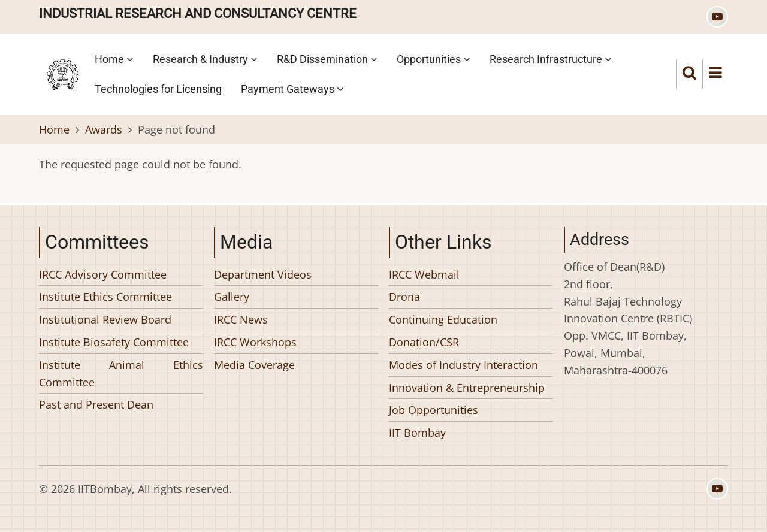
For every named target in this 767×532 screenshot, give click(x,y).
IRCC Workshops (255, 342)
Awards (104, 129)
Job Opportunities (434, 410)
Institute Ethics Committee (105, 297)
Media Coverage (254, 365)
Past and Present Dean (96, 404)
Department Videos (263, 274)
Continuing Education (443, 319)
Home (114, 59)
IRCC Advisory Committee (103, 274)
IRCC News (241, 319)
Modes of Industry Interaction (463, 365)
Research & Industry (205, 59)
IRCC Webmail (424, 274)
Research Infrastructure (551, 59)
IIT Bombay (417, 433)
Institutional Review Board (105, 319)
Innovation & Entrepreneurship (467, 388)
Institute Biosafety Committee (114, 342)
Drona (404, 297)
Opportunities (434, 59)
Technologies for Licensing (158, 89)
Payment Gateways (292, 89)
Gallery (232, 297)
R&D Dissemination (327, 59)
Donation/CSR (424, 342)
